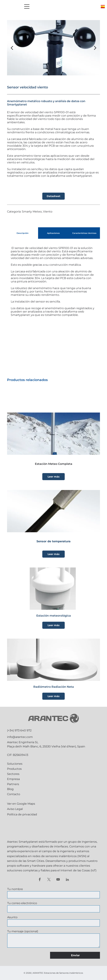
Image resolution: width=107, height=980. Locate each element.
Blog (10, 789)
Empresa (13, 779)
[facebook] (40, 880)
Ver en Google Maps (21, 804)
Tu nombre (15, 889)
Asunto (12, 917)
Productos (14, 769)
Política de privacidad (22, 814)
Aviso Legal (15, 809)
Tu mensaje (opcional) (23, 931)
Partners (13, 784)
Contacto (14, 794)
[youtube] (58, 880)
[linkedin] (67, 880)
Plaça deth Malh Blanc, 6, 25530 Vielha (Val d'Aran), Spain (46, 746)
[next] (95, 48)
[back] (12, 48)
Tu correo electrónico (22, 903)
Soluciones (15, 764)
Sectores (13, 774)
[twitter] (49, 880)
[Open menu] (27, 7)
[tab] (22, 233)
